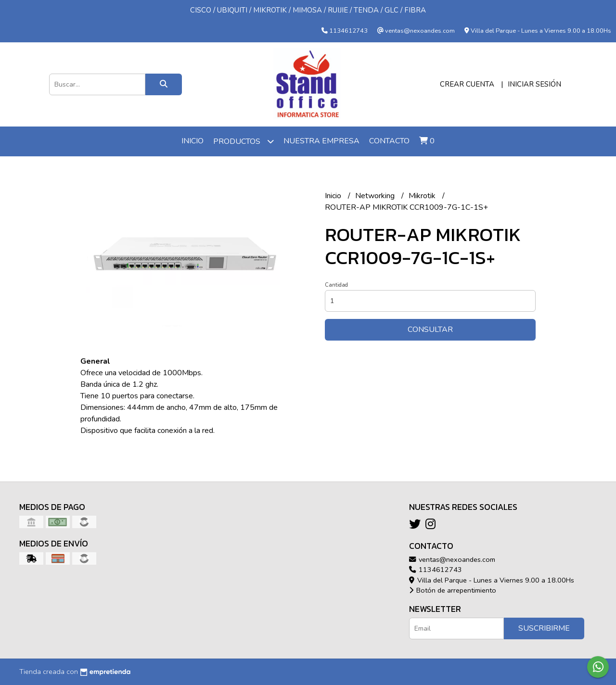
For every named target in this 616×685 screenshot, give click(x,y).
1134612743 (436, 570)
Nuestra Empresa (321, 141)
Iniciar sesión (534, 84)
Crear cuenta (467, 84)
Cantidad (336, 285)
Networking (376, 196)
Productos (244, 141)
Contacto (389, 141)
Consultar (430, 330)
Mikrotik (423, 196)
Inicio (192, 141)
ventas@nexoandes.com (452, 559)
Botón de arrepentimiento (453, 590)
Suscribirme (544, 628)
